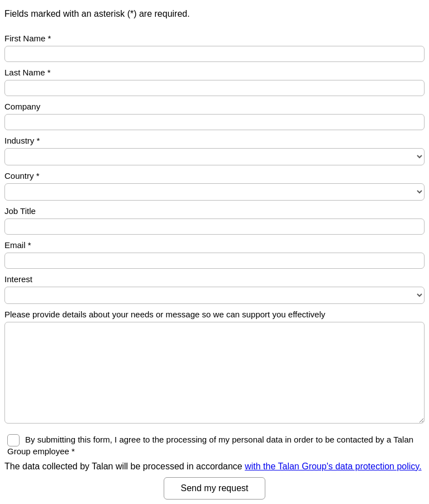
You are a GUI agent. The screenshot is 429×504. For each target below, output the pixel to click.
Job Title (20, 211)
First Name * (28, 38)
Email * (18, 245)
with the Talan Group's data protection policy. (333, 466)
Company (22, 106)
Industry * (22, 141)
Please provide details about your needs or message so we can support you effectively (165, 314)
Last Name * (28, 72)
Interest (18, 279)
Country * (22, 176)
